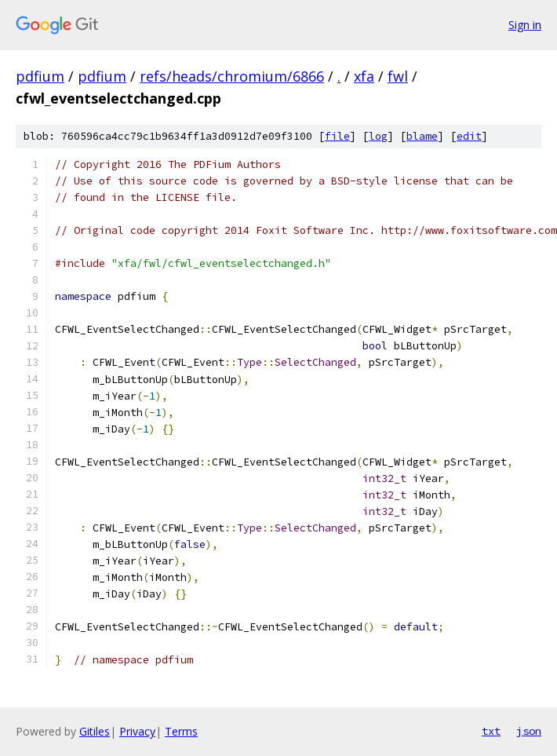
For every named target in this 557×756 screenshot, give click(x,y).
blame (422, 136)
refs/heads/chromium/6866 (232, 76)
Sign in (525, 25)
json (529, 731)
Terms (181, 731)
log (378, 136)
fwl (398, 76)
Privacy (137, 731)
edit (469, 136)
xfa (364, 76)
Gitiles (95, 731)
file (337, 136)
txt (491, 731)
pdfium (40, 76)
